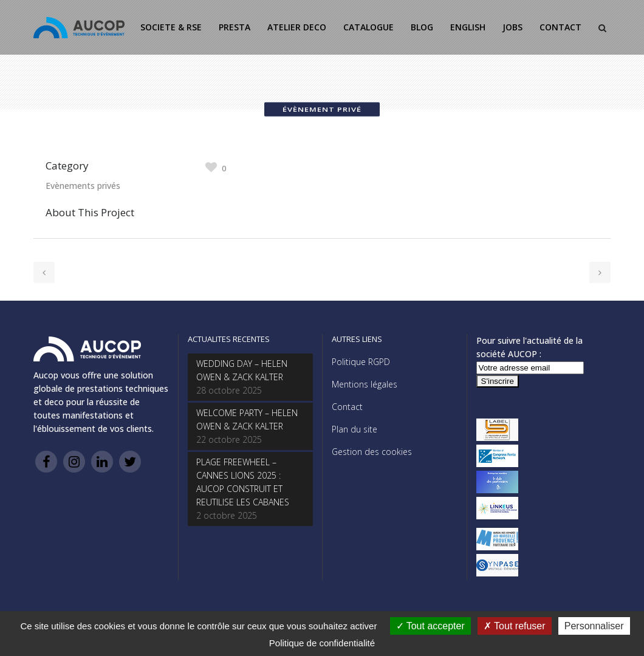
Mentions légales (365, 384)
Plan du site (355, 429)
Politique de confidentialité (322, 643)
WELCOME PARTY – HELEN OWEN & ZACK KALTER (247, 419)
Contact (347, 407)
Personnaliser (594, 626)
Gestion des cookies (372, 452)
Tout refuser (515, 626)
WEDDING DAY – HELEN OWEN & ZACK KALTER (242, 370)
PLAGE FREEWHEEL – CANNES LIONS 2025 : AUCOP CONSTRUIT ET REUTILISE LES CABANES (243, 482)
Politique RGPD (361, 362)
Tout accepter (430, 626)
